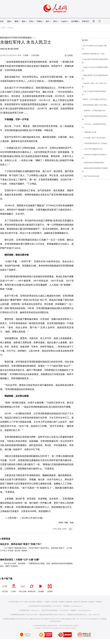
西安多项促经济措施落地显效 (94, 163)
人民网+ (14, 587)
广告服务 (47, 602)
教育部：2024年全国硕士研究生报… (96, 99)
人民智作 (50, 587)
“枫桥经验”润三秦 (90, 132)
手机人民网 (23, 587)
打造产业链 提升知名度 (91, 176)
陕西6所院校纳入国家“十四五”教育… (96, 105)
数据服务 (69, 602)
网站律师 (84, 602)
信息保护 (92, 602)
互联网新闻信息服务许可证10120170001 (24, 615)
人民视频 (41, 587)
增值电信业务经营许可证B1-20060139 (52, 615)
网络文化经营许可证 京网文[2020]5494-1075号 (45, 619)
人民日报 (5, 587)
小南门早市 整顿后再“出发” (93, 149)
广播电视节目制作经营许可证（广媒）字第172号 (83, 615)
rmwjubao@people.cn (85, 610)
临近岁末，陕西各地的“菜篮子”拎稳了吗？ (21, 544)
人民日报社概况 (13, 602)
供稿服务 (62, 602)
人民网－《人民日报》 (32, 55)
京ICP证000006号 (92, 619)
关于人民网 (24, 602)
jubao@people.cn (76, 606)
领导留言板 (32, 587)
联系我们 (99, 602)
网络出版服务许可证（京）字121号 (74, 619)
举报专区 (86, 21)
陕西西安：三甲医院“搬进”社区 (95, 111)
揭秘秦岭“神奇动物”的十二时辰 (94, 54)
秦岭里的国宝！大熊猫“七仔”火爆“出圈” (20, 560)
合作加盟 (54, 602)
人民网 (3, 28)
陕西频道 (11, 28)
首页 (2, 21)
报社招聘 (32, 602)
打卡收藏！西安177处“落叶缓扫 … (96, 138)
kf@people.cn (35, 610)
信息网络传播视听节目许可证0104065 (16, 619)
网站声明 (77, 602)
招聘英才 (39, 602)
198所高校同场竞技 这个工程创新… (96, 143)
